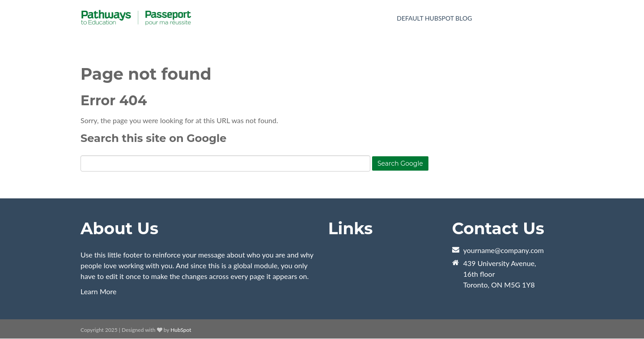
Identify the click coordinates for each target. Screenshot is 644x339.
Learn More (99, 291)
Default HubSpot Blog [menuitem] (434, 18)
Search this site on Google (153, 138)
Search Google (400, 163)
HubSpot (181, 330)
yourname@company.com (504, 250)
